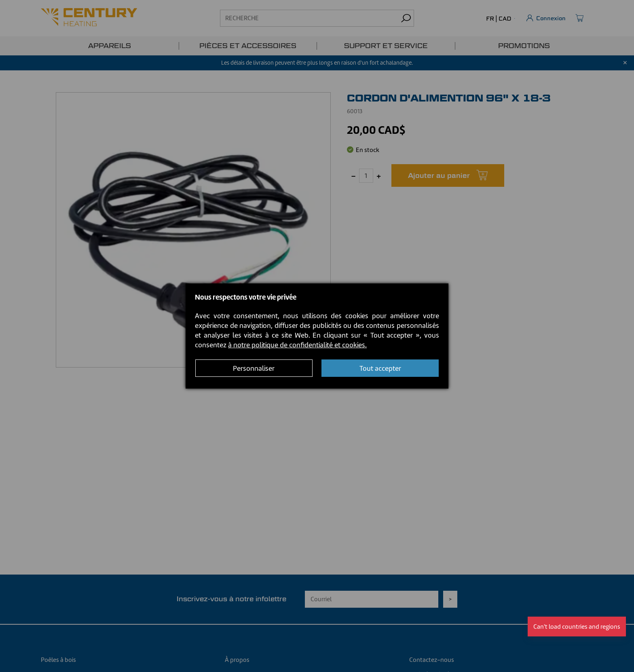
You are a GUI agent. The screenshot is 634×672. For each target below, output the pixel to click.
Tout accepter (380, 368)
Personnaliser (254, 368)
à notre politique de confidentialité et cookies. (297, 345)
